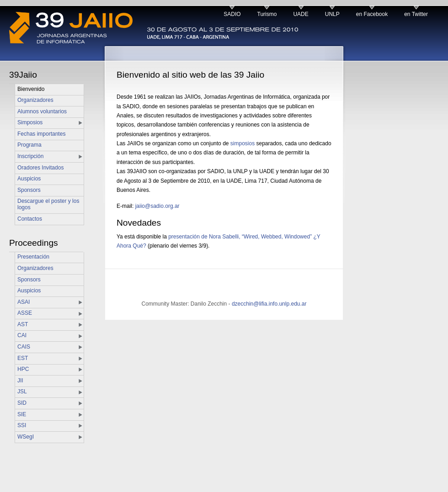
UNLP (332, 14)
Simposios (30, 122)
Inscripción (30, 156)
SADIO (232, 14)
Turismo (267, 14)
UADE (301, 14)
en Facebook (372, 14)
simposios (243, 143)
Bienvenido (31, 89)
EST (23, 358)
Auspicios (29, 179)
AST (23, 324)
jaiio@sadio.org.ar (157, 206)
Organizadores (35, 100)
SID (22, 403)
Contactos (30, 219)
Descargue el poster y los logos (48, 204)
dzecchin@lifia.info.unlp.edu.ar (269, 304)
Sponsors (29, 190)
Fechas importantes (41, 134)
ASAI (24, 302)
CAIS (24, 347)
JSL (22, 391)
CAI (22, 335)
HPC (23, 369)
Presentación (33, 257)
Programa (29, 145)
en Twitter (416, 14)
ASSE (25, 313)
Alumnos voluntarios (42, 111)
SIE (22, 414)
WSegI (26, 437)
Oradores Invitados (40, 168)
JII (20, 381)
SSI (22, 425)
